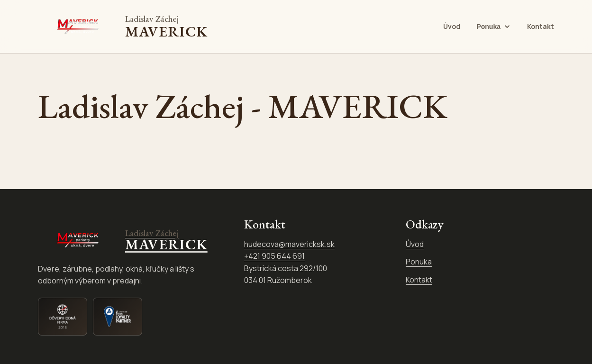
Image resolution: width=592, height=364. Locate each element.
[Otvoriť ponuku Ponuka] (494, 27)
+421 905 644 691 (274, 256)
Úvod (452, 26)
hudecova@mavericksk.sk (289, 244)
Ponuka (419, 262)
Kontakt (541, 26)
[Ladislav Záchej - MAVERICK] (123, 27)
